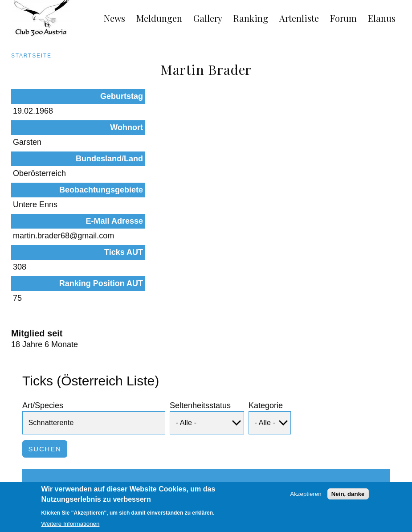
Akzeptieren (306, 496)
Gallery (208, 18)
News (114, 18)
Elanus (382, 18)
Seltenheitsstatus (200, 303)
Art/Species (43, 303)
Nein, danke (348, 496)
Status (130, 388)
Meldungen (159, 18)
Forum (343, 18)
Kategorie (266, 303)
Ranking (251, 18)
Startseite (31, 56)
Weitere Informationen (71, 526)
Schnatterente (58, 433)
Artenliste (299, 18)
